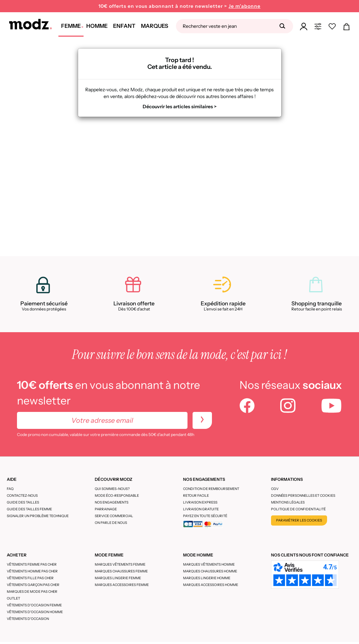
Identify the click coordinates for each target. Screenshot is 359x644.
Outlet (13, 598)
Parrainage (106, 509)
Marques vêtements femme (120, 564)
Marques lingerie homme (207, 578)
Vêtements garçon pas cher (33, 585)
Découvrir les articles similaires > (180, 107)
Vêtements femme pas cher (32, 564)
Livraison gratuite (201, 509)
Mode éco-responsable (117, 496)
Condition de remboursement (211, 489)
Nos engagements (112, 502)
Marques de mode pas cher (32, 592)
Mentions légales (288, 502)
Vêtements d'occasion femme (34, 605)
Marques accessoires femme (122, 585)
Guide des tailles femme (29, 509)
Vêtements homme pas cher (32, 571)
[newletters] (202, 420)
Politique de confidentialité (298, 509)
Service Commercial (114, 516)
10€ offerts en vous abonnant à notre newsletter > (179, 6)
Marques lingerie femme (118, 578)
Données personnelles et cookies (303, 496)
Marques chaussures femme (121, 571)
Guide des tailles (23, 502)
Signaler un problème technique (38, 516)
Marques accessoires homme (211, 585)
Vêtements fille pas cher (30, 578)
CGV (275, 489)
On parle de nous (111, 523)
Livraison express (200, 502)
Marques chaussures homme (210, 571)
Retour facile (196, 496)
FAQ (10, 489)
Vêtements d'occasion (28, 619)
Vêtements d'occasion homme (35, 612)
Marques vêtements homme (209, 564)
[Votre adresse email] (102, 420)
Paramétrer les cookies (299, 520)
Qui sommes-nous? (112, 489)
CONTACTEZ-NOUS (22, 496)
